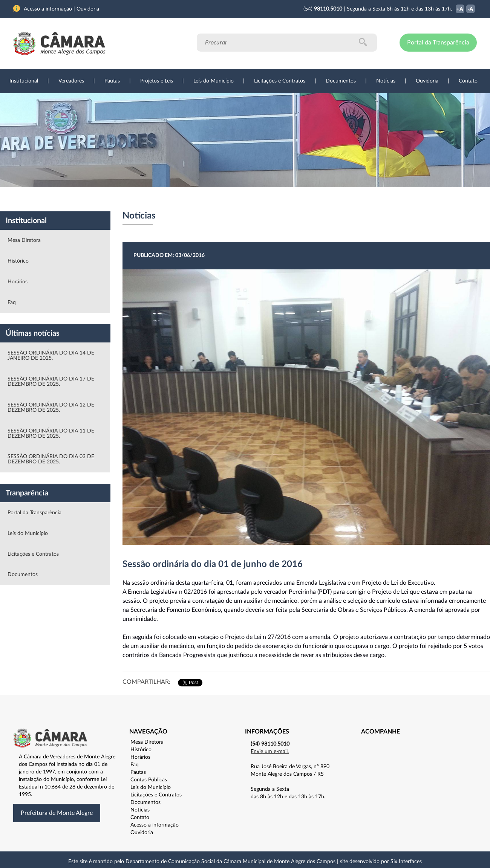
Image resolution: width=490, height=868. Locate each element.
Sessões (153, 199)
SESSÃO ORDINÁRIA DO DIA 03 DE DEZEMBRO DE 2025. (51, 459)
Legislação (194, 199)
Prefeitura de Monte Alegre (57, 813)
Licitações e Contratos (280, 81)
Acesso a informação (155, 825)
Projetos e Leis (157, 81)
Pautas (112, 81)
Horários (18, 282)
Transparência (241, 199)
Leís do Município (214, 81)
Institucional (24, 81)
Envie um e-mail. (270, 752)
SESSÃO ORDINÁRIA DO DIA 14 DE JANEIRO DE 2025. (51, 356)
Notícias (386, 81)
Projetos (114, 199)
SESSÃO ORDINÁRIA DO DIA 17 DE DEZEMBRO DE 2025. (51, 382)
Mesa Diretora (24, 240)
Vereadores (71, 81)
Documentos (341, 81)
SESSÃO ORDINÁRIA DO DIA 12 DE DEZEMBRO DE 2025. (51, 408)
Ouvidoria (427, 81)
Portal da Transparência (438, 43)
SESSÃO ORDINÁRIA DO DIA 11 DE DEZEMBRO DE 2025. (51, 434)
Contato (468, 81)
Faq (12, 303)
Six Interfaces (406, 862)
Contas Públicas (149, 780)
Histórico (18, 261)
